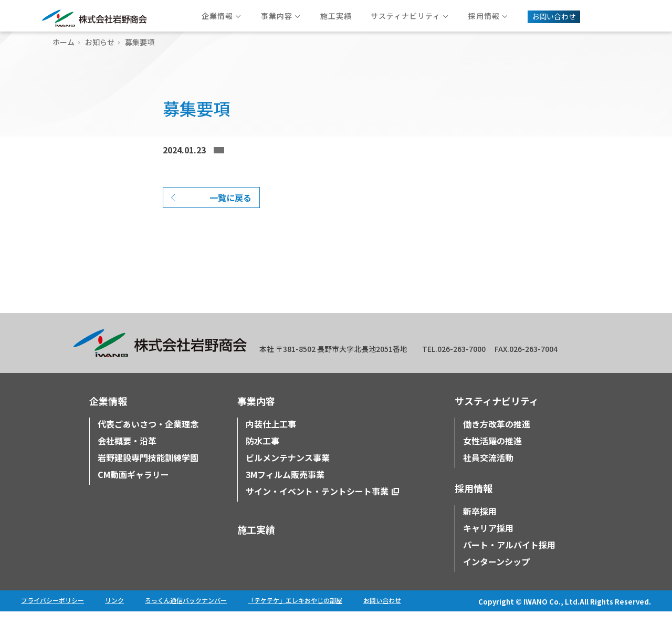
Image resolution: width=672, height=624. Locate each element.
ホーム (64, 42)
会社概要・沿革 (127, 453)
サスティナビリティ (497, 413)
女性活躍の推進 (492, 453)
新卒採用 (480, 524)
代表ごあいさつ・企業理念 (148, 436)
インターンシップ (496, 574)
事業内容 (256, 413)
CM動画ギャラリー (133, 487)
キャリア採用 (488, 540)
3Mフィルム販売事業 (285, 487)
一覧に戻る (230, 210)
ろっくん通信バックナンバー (186, 613)
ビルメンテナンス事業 (288, 470)
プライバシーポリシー (52, 613)
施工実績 (256, 542)
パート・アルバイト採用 (509, 557)
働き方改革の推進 (497, 436)
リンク (114, 613)
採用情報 (474, 501)
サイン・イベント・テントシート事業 (317, 504)
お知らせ (100, 42)
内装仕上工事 (271, 436)
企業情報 (108, 413)
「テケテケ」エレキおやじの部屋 (295, 613)
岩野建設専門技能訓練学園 (148, 470)
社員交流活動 (488, 470)
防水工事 (262, 453)
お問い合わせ (382, 613)
